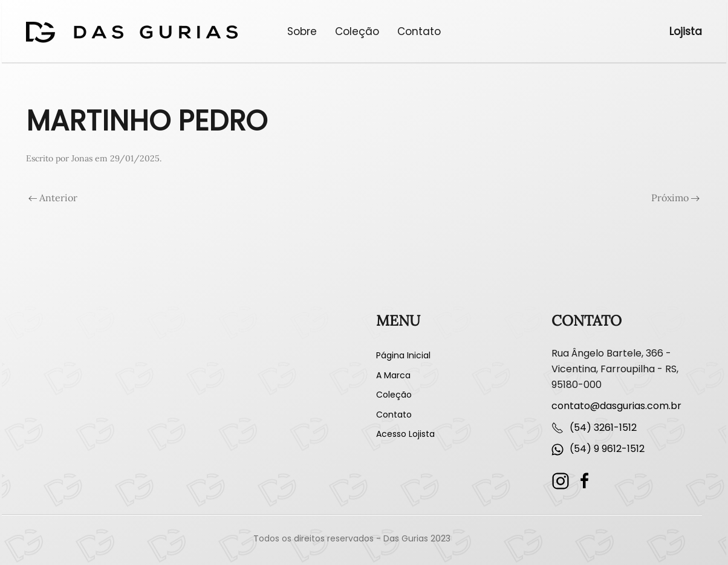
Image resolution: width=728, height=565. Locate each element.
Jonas (82, 158)
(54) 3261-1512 (603, 428)
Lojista (686, 31)
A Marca (393, 375)
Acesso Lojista (405, 434)
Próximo (675, 198)
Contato (419, 31)
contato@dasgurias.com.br (616, 406)
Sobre (302, 31)
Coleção (357, 31)
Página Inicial (403, 355)
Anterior (53, 198)
